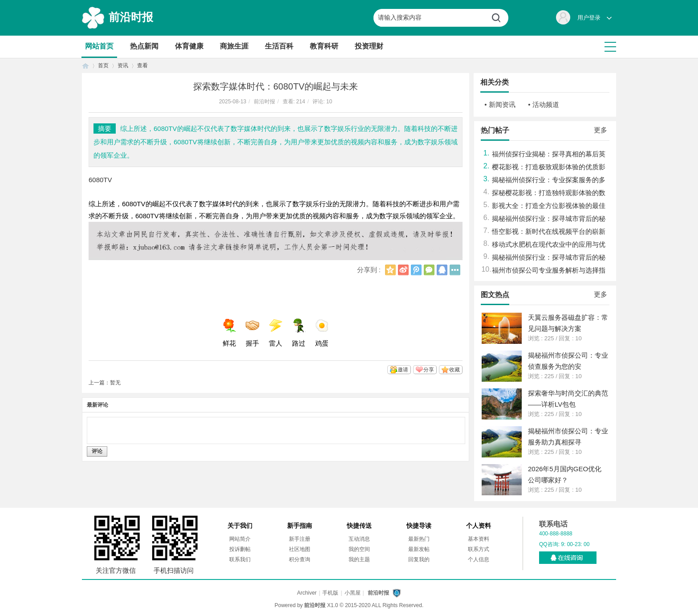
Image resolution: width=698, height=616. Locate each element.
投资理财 (369, 46)
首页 (85, 66)
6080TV (100, 180)
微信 (429, 270)
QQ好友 (442, 270)
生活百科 (279, 46)
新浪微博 (403, 270)
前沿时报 (131, 17)
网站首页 (99, 46)
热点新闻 (144, 46)
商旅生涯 (234, 46)
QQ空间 (390, 270)
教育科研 (324, 46)
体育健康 (189, 46)
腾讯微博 (416, 270)
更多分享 (455, 270)
